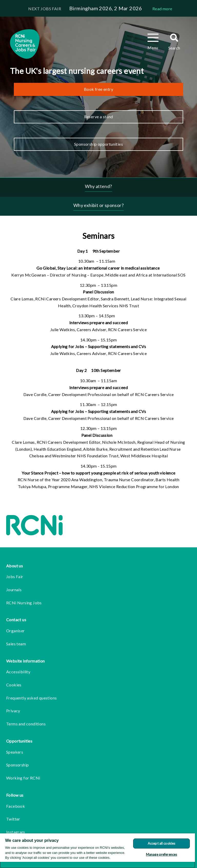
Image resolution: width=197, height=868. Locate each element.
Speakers (15, 752)
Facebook (16, 806)
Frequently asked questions (31, 698)
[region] (97, 851)
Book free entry (98, 89)
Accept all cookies (161, 843)
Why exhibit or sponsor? (98, 205)
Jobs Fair (15, 576)
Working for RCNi (23, 778)
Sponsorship (17, 765)
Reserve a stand (99, 117)
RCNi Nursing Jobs (24, 603)
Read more (162, 9)
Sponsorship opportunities (98, 144)
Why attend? (98, 186)
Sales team (16, 644)
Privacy (13, 711)
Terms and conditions (26, 724)
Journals (14, 590)
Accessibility (18, 672)
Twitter (13, 819)
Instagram (16, 832)
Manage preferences (161, 854)
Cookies (14, 685)
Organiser (16, 631)
